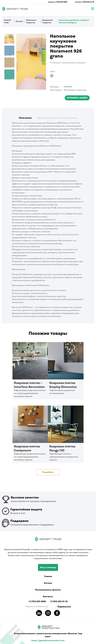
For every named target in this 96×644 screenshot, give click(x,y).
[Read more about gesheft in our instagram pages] (48, 613)
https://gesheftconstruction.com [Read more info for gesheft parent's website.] (48, 641)
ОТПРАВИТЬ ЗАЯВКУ (77, 98)
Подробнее (48, 472)
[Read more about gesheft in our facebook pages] (57, 613)
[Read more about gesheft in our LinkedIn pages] (39, 613)
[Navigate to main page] (15, 9)
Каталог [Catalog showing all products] (48, 583)
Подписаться (64, 607)
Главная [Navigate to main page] (48, 576)
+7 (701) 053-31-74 (88, 2)
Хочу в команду (48, 567)
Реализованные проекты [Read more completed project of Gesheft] (48, 590)
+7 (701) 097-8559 (61, 2)
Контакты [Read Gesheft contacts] (48, 597)
